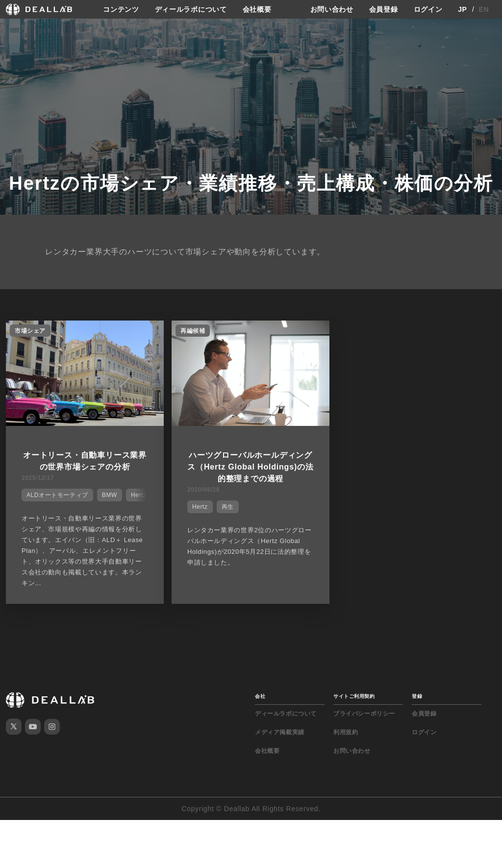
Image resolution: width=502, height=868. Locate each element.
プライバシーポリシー (364, 714)
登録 (417, 696)
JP (463, 9)
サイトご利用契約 (354, 696)
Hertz (200, 507)
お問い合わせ (332, 9)
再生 (228, 507)
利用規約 (346, 732)
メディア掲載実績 (280, 732)
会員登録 (384, 9)
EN (484, 9)
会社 (260, 696)
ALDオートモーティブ (57, 495)
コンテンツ (121, 9)
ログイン (428, 9)
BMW (110, 495)
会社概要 (257, 9)
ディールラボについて (191, 9)
